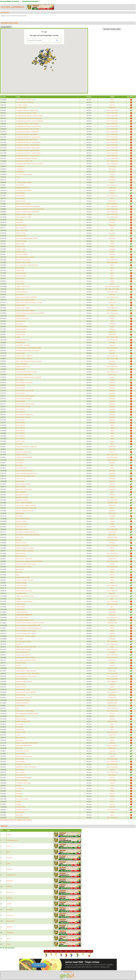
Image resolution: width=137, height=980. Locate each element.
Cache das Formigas (21, 276)
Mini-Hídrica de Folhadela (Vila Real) (25, 532)
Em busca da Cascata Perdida (24, 375)
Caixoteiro (112, 380)
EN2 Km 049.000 (20, 385)
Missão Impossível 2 (21, 556)
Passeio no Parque (21, 663)
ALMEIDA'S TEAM (112, 503)
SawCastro (112, 383)
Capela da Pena (20, 294)
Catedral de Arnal (20, 334)
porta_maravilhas (20, 706)
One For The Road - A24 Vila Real (25, 102)
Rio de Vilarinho (20, 730)
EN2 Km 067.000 (20, 428)
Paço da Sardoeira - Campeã (23, 641)
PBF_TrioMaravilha (112, 262)
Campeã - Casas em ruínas (23, 286)
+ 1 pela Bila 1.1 (20, 166)
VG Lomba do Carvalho (22, 799)
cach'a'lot (112, 521)
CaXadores (112, 329)
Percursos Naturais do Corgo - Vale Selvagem (28, 673)
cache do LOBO (20, 284)
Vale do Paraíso (20, 770)
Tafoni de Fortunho (21, 738)
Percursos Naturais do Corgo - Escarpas (26, 676)
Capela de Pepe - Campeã (23, 308)
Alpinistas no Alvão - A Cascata (24, 214)
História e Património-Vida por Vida (25, 476)
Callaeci (112, 174)
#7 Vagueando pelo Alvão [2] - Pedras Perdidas (28, 153)
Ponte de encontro (20, 695)
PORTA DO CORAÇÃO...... (23, 703)
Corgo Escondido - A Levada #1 (24, 359)
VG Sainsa (18, 804)
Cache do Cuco (20, 281)
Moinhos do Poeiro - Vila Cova (24, 567)
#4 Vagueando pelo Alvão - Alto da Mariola (27, 134)
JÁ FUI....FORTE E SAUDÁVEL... (24, 503)
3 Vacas (18, 177)
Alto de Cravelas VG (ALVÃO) (23, 217)
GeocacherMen (112, 612)
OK (57, 40)
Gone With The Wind (21, 468)
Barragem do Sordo (21, 249)
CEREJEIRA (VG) (20, 343)
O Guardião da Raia (21, 593)
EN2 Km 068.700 (20, 433)
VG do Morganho (20, 788)
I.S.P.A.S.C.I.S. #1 (20, 479)
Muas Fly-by (19, 572)
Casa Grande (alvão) (21, 326)
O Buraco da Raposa (21, 583)
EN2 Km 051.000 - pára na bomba (25, 391)
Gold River (10, 858)
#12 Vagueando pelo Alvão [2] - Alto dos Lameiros (29, 118)
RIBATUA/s (10, 898)
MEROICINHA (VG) (21, 527)
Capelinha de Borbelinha (22, 318)
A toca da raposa (20, 198)
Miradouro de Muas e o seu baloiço (25, 548)
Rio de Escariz (19, 727)
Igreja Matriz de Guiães (22, 497)
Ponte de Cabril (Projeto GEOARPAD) (26, 692)
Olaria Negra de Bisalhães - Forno (25, 620)
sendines (112, 631)
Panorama (18, 644)
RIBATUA (9, 886)
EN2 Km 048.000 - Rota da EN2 (24, 383)
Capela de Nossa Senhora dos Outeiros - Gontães (29, 302)
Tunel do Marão (20, 759)
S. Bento (18, 735)
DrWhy (112, 425)
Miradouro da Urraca (21, 543)
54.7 (17, 180)
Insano (112, 812)
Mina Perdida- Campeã (22, 529)
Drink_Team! (112, 233)
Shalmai (112, 193)
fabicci (112, 198)
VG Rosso (18, 802)
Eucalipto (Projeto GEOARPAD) (24, 457)
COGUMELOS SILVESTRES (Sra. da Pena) (27, 351)
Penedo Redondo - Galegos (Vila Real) (26, 671)
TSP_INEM (112, 516)
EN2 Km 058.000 (20, 409)
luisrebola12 (112, 249)
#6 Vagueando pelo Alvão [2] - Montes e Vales (28, 148)
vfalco (112, 228)
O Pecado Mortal (20, 609)
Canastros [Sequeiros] (21, 292)
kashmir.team (112, 609)
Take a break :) (20, 740)
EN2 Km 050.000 (20, 388)
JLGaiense (10, 915)
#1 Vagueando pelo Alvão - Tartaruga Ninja (27, 110)
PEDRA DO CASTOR (21, 668)
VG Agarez (18, 786)
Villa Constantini (20, 812)
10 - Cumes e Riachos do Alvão (24, 174)
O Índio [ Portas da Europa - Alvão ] (25, 596)
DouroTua (112, 105)
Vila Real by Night (20, 807)
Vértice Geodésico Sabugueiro (24, 778)
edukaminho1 (112, 108)
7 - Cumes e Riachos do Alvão (24, 182)
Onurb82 (112, 244)
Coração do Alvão (20, 353)
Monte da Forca (20, 569)
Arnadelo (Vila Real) (21, 236)
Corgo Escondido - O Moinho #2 (24, 356)
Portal (17, 708)
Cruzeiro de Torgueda (21, 364)
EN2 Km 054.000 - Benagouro (23, 399)
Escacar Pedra (19, 449)
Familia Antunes (20, 460)
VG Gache (18, 791)
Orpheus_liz (112, 615)
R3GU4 (112, 100)
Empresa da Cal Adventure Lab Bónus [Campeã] (28, 377)
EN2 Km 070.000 (20, 439)
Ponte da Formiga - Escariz (23, 689)
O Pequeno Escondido (22, 612)
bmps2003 (9, 927)
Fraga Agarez (19, 465)
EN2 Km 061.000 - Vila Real (23, 417)
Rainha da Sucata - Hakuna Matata (25, 711)
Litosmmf (112, 484)
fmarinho (112, 257)
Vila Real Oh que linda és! (22, 810)
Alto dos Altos (19, 222)
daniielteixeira (112, 180)
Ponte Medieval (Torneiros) (23, 700)
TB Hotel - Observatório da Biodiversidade (27, 743)
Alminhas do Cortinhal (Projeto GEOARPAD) (27, 212)
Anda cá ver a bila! (20, 233)
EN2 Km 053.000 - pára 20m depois (25, 396)
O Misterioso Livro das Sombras (24, 601)
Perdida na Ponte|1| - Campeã (24, 681)
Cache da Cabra (20, 270)
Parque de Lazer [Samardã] (23, 649)
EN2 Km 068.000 (20, 431)
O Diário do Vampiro (21, 588)
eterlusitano (112, 343)
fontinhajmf (112, 471)
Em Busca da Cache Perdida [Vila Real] (26, 372)
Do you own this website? (35, 40)
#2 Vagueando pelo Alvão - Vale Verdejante (27, 124)
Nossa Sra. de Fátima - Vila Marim (25, 580)
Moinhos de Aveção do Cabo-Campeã (26, 564)
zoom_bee (112, 751)
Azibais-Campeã (20, 244)
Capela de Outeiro (20, 305)
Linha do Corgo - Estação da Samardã (26, 505)
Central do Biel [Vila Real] (22, 340)
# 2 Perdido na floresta (22, 105)
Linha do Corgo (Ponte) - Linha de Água (26, 508)
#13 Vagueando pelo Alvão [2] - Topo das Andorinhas (29, 121)
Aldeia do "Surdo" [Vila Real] (23, 204)
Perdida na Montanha (21, 679)
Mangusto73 (112, 225)
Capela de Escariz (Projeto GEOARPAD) (26, 297)
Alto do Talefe (19, 220)
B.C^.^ (112, 300)
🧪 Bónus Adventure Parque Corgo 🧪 (26, 100)
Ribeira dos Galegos (21, 719)
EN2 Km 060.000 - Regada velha (24, 415)
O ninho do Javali (20, 607)
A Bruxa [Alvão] (20, 185)
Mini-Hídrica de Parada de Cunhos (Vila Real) (28, 535)
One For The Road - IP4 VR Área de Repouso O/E (29, 628)
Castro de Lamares (21, 332)
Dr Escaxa (112, 294)
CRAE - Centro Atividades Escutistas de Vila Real (29, 361)
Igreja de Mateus (20, 481)
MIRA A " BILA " (20, 537)
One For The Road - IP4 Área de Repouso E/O (28, 625)
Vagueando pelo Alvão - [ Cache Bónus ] (26, 767)
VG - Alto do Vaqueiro (21, 780)
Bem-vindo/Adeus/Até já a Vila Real (25, 257)
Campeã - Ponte (20, 289)
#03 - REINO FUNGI (21, 108)
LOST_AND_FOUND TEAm (112, 286)
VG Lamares (19, 796)
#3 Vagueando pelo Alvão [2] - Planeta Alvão (27, 132)
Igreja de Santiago (20, 487)
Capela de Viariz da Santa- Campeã (25, 310)
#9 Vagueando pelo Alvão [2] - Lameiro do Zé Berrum (30, 164)
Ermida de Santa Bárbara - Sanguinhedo (26, 447)
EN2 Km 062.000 (20, 420)
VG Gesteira (19, 794)
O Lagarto (18, 599)
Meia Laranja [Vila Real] (22, 524)
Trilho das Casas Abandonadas (24, 756)
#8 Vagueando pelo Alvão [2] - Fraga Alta (26, 158)
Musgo (17, 575)
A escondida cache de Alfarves (24, 190)
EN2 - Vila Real (20, 380)
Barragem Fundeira (21, 252)
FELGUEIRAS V (20, 463)
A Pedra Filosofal (20, 196)
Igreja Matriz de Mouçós (22, 500)
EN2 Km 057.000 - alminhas (23, 407)
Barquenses (10, 881)
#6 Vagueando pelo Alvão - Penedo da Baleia (27, 145)
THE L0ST (112, 807)
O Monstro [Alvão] (20, 604)
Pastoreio (18, 665)
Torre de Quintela (20, 754)
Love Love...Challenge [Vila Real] (24, 511)
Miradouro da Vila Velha (22, 545)
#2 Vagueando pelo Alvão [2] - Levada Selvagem (28, 126)
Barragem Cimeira (20, 246)
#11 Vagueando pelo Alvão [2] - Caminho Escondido (29, 116)
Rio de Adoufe (19, 724)
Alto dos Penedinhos (21, 225)
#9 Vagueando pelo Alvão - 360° (24, 161)
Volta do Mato (19, 815)
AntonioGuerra (11, 921)
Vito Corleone (112, 166)
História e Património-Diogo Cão (24, 471)
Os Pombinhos (19, 639)
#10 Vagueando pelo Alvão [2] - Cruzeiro (26, 113)
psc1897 (112, 687)
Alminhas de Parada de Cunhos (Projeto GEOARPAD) (30, 209)
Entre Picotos (19, 444)
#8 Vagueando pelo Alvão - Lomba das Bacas (28, 156)
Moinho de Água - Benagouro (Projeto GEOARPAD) (29, 561)
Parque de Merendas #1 (22, 652)
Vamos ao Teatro (20, 772)
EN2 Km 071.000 (20, 441)
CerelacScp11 (112, 620)
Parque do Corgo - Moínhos (23, 655)
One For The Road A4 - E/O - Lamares (26, 631)
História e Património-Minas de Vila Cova (26, 473)
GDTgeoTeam (112, 201)
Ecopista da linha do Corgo (23, 367)
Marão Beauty (19, 516)
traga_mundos (112, 706)
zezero (9, 863)
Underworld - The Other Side (23, 764)
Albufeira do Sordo (20, 201)
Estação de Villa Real (21, 455)
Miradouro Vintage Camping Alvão (25, 551)
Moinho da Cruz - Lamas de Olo (24, 559)
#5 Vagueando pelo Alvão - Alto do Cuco (26, 140)
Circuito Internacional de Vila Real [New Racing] (28, 348)
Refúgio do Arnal (20, 716)
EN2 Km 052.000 (20, 393)
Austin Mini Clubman (21, 241)
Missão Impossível (20, 553)
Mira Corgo (19, 540)
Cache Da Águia (20, 268)
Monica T (112, 508)
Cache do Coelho (20, 278)
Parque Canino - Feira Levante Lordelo (26, 647)
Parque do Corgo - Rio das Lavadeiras (26, 657)
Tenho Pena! (19, 748)
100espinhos (112, 511)
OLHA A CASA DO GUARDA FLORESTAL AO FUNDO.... (31, 623)
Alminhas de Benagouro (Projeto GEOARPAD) (28, 206)
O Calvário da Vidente (21, 585)
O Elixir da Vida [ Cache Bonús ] (24, 591)
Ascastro (112, 177)
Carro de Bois (19, 324)
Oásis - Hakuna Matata (22, 617)
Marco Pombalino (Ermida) (23, 519)
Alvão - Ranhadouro (21, 228)
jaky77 (112, 268)
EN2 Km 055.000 (20, 401)
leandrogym (112, 639)
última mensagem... (21, 762)
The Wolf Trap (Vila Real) (22, 751)
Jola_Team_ (112, 361)
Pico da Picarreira (20, 684)
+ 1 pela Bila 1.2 (20, 169)
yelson (8, 938)
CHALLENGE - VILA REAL (23, 345)
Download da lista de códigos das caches (16, 820)
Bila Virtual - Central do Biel (23, 260)
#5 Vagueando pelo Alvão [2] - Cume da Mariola (28, 142)
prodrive (112, 236)
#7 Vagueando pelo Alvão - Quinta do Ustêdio (28, 150)
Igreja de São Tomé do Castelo (24, 489)
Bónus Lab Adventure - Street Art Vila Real (27, 265)
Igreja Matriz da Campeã (22, 495)
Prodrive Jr (112, 452)
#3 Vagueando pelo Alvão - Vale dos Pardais (27, 129)
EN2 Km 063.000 (20, 423)
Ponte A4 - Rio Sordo (21, 687)
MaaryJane (112, 449)
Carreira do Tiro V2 (21, 321)
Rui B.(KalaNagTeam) (12, 840)
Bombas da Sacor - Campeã (23, 262)
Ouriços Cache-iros (112, 460)
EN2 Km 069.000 (20, 436)
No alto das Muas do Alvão (23, 577)
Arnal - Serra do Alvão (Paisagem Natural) (27, 238)
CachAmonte (112, 188)
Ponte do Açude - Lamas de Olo (24, 697)
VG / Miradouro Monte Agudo (23, 783)
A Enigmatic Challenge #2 (22, 188)
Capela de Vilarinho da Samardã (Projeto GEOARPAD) (30, 313)
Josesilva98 (112, 652)
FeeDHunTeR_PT (11, 875)
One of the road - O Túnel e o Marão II (26, 636)
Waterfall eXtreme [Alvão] (22, 818)
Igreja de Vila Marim (21, 492)
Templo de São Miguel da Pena (24, 746)
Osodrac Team (112, 302)
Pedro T (112, 519)
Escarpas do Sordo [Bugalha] (23, 452)
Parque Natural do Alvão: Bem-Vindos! (26, 660)
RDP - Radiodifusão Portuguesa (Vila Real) (27, 714)
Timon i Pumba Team (112, 110)
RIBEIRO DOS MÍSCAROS (23, 722)
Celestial (18, 337)
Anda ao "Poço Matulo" (22, 230)
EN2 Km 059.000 (20, 412)
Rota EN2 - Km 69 (20, 732)
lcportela (18, 7)
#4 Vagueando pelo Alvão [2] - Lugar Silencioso (28, 137)
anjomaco (112, 738)
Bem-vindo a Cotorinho (22, 254)
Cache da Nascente (21, 273)
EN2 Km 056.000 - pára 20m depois (25, 404)
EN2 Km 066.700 (20, 425)
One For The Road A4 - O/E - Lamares (26, 633)
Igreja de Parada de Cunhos (23, 484)
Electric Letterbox (20, 369)
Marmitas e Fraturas (21, 521)
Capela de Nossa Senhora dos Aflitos (25, 300)
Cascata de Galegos (21, 329)
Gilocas (9, 944)
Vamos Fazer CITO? (21, 775)
